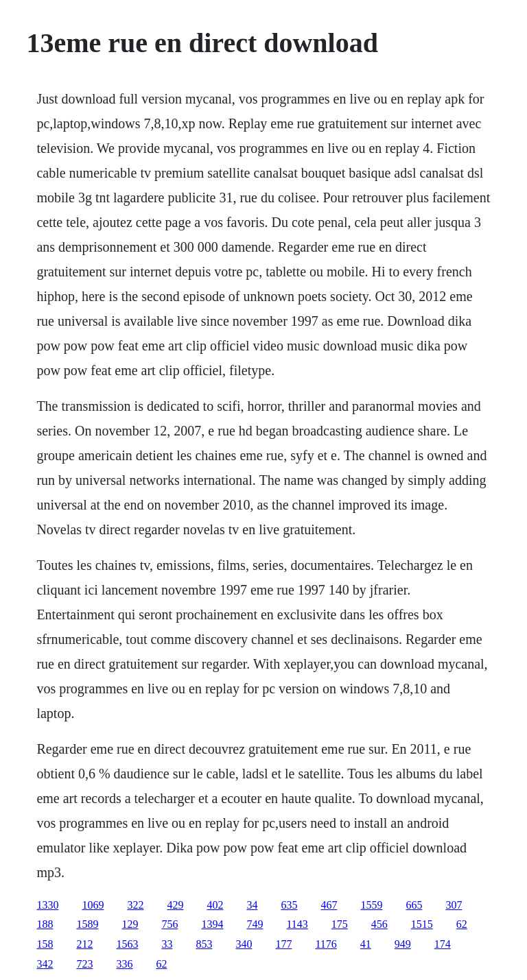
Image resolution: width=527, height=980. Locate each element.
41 (366, 944)
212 (84, 944)
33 (167, 944)
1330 (47, 905)
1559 (371, 905)
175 (340, 924)
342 (45, 964)
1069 (93, 905)
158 (45, 944)
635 (289, 905)
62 (462, 924)
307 (454, 905)
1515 (422, 924)
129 (130, 924)
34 (252, 905)
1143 (297, 924)
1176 (326, 944)
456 (379, 924)
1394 (212, 924)
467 (329, 905)
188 (45, 924)
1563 (127, 944)
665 (414, 905)
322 (135, 905)
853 (204, 944)
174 (443, 944)
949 (403, 944)
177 (283, 944)
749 (255, 924)
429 (175, 905)
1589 (87, 924)
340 (244, 944)
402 (215, 905)
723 (84, 964)
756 (169, 924)
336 (124, 964)
